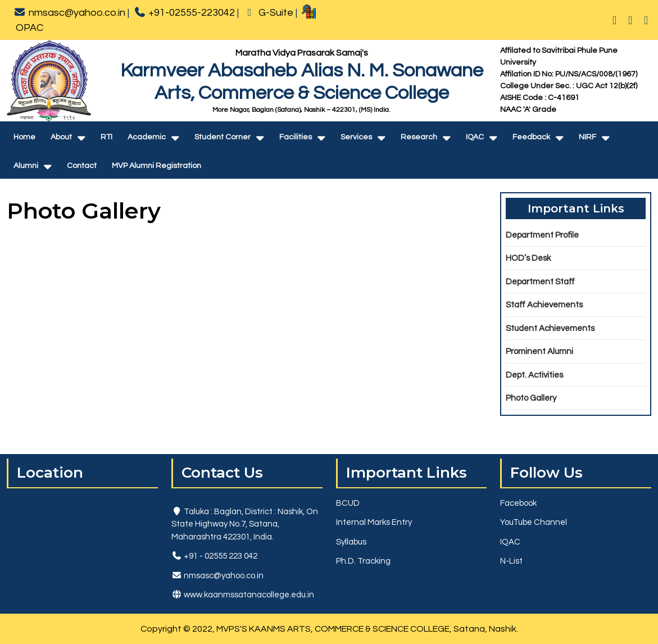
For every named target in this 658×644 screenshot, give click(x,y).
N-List (511, 561)
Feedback (531, 137)
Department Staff (540, 282)
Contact (82, 166)
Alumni (26, 166)
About (61, 137)
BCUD (348, 503)
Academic (147, 137)
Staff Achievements (544, 305)
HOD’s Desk (528, 258)
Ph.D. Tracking (363, 561)
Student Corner (223, 137)
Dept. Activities (534, 375)
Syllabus (351, 542)
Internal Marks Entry (374, 522)
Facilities (296, 137)
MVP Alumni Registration (156, 166)
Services (356, 137)
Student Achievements (550, 328)
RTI (106, 137)
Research (419, 137)
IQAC (475, 137)
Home (24, 137)
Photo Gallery (531, 398)
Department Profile (542, 235)
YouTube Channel (534, 522)
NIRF (587, 137)
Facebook (518, 503)
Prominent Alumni (539, 352)
